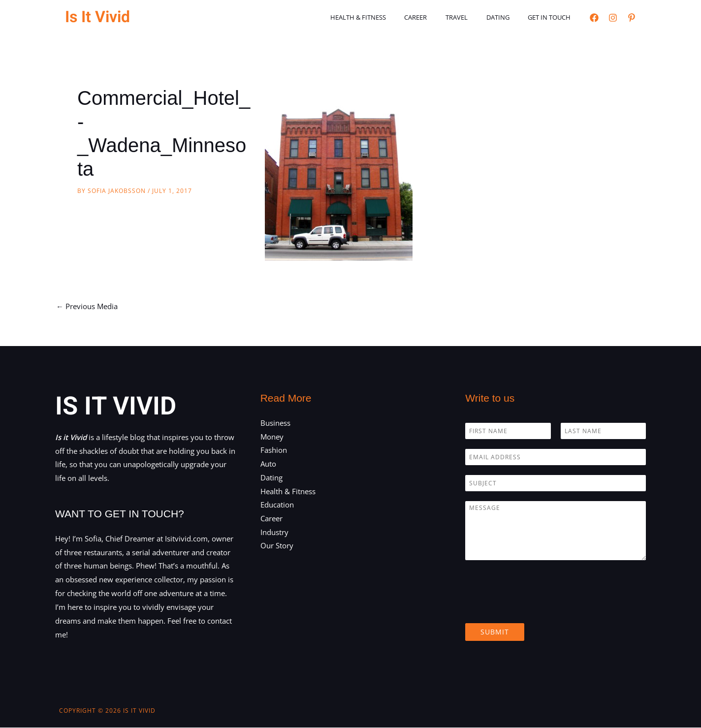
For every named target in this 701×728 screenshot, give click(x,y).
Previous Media (87, 306)
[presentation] (540, 607)
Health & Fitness (384, 17)
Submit (495, 632)
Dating (506, 17)
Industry (274, 533)
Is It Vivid (97, 17)
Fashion (274, 450)
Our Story (277, 546)
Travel (471, 17)
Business (275, 423)
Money (272, 437)
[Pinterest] (632, 18)
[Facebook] (594, 18)
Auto (268, 464)
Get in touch (552, 17)
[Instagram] (613, 18)
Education (277, 506)
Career (436, 17)
